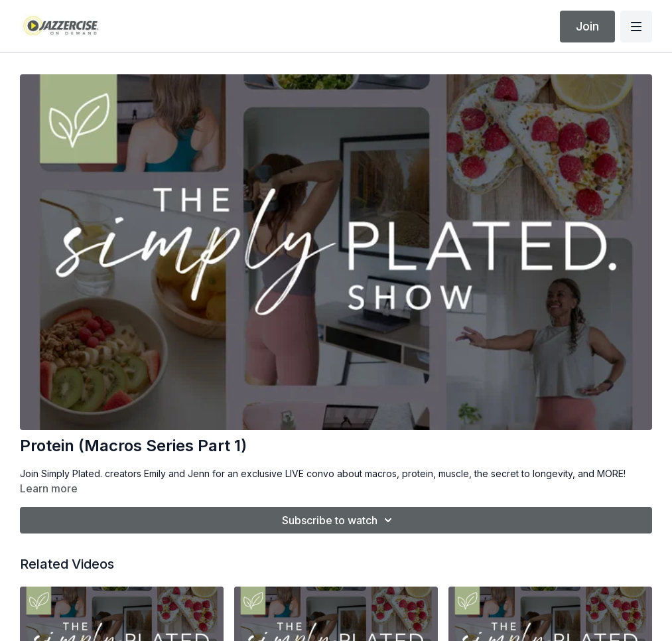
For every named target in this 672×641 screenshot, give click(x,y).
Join (587, 26)
